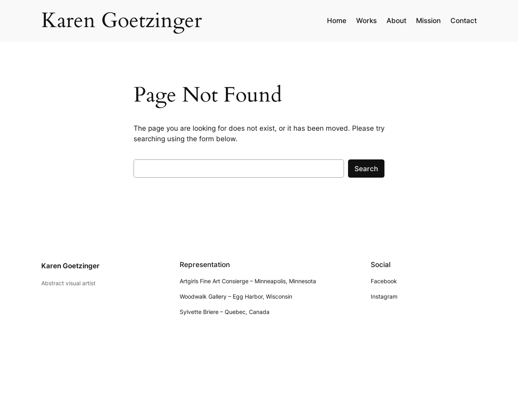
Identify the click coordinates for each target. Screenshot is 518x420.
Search (366, 169)
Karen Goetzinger (70, 266)
